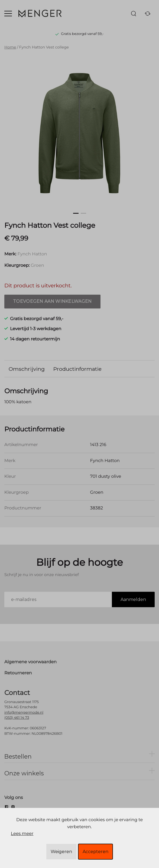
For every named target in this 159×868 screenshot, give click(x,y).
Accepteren (95, 852)
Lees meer (22, 834)
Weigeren (61, 852)
